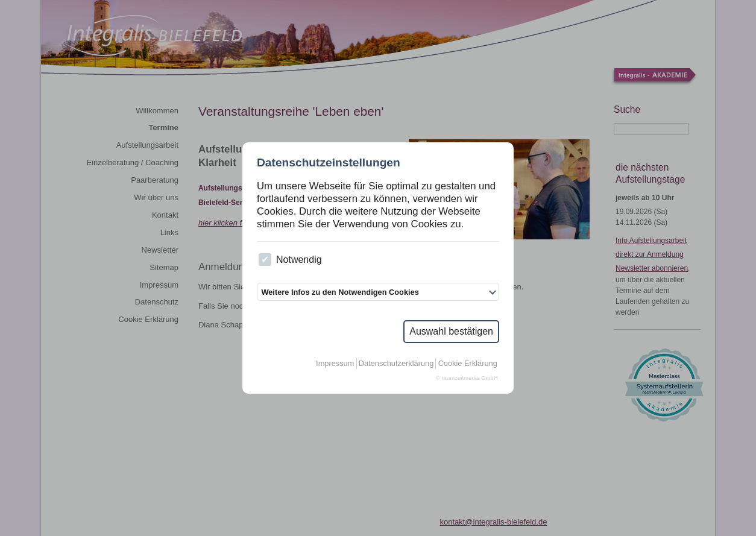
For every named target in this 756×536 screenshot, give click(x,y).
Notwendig (290, 260)
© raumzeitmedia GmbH (467, 378)
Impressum (335, 363)
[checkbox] (265, 260)
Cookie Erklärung (468, 363)
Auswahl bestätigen (451, 331)
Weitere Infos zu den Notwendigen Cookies (340, 292)
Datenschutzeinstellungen (329, 162)
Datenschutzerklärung (396, 363)
